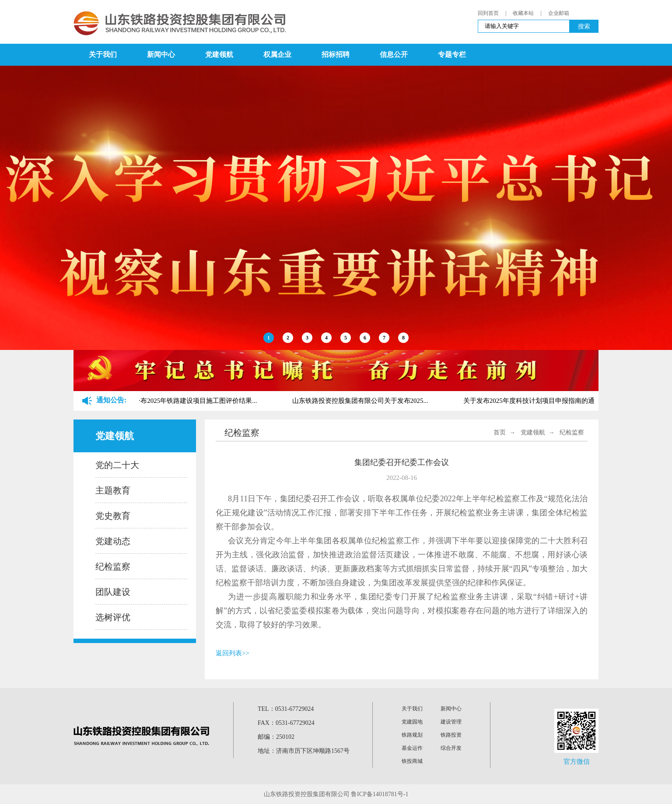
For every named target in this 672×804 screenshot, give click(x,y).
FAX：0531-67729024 (286, 723)
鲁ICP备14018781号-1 (380, 794)
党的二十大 (117, 465)
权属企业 (277, 54)
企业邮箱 (559, 13)
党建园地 (412, 722)
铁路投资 (451, 735)
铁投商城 (412, 761)
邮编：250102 (276, 737)
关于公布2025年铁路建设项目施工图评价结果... (191, 401)
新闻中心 (161, 54)
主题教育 (113, 490)
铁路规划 (412, 735)
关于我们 (103, 54)
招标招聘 (336, 54)
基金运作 (412, 748)
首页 (500, 432)
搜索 (584, 26)
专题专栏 (452, 54)
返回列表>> (233, 653)
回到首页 (488, 13)
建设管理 (451, 722)
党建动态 (113, 541)
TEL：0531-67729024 (286, 709)
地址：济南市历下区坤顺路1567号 (304, 751)
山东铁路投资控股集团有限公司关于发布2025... (362, 401)
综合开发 (451, 748)
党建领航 (219, 54)
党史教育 (113, 516)
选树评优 (113, 617)
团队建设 (113, 592)
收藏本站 (523, 13)
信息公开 (394, 54)
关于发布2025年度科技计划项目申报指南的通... (533, 401)
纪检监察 (113, 566)
